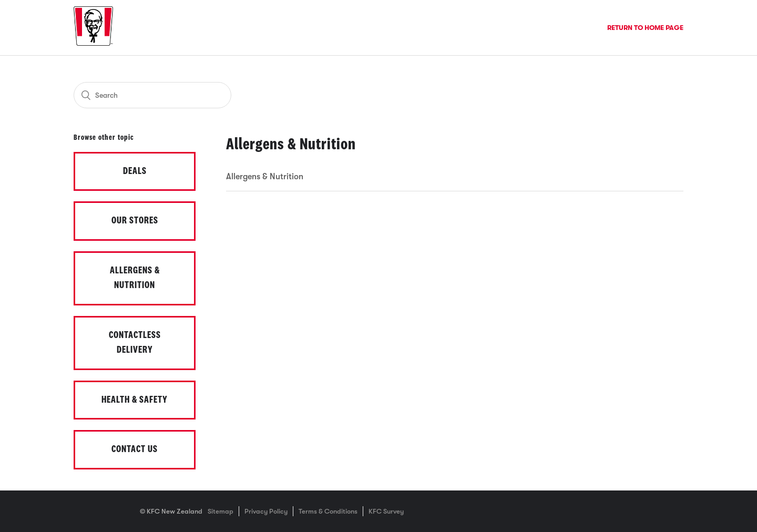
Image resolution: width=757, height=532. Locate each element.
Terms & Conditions (328, 511)
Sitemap (221, 511)
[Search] (152, 95)
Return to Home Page (645, 28)
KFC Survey (386, 511)
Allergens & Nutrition (265, 177)
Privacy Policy (266, 511)
